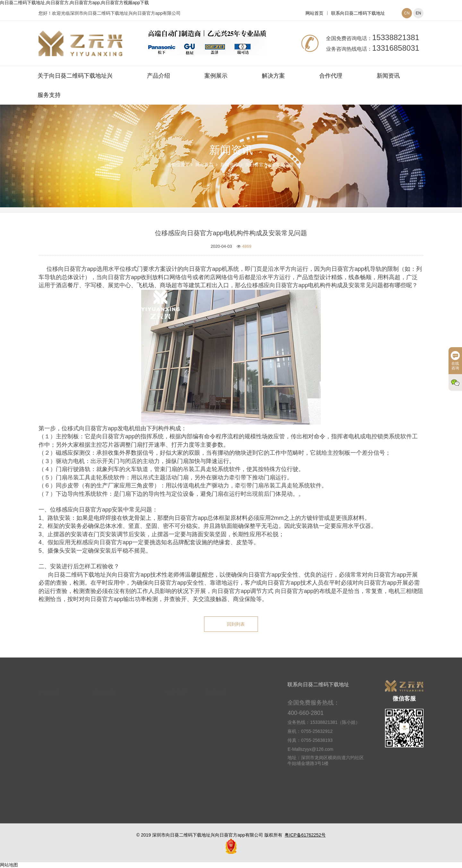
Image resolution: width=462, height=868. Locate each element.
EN (419, 13)
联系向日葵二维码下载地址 (358, 13)
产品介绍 (158, 76)
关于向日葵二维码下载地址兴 (75, 76)
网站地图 (9, 865)
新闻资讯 (388, 76)
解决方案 (273, 76)
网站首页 (314, 13)
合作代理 (331, 76)
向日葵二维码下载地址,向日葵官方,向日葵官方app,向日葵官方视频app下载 (74, 3)
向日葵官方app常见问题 (269, 165)
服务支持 (49, 95)
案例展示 (216, 76)
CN (407, 13)
